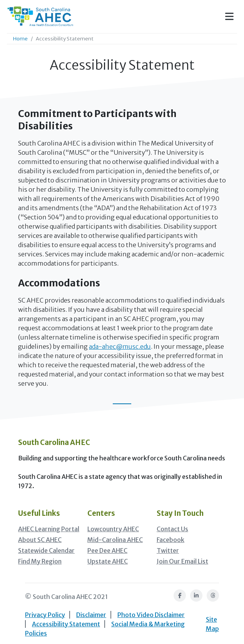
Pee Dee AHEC (107, 550)
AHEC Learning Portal (49, 529)
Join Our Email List (182, 561)
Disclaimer (91, 615)
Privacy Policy (45, 615)
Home (20, 38)
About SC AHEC (40, 540)
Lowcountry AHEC (113, 529)
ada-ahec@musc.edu (120, 346)
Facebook (170, 540)
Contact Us (172, 529)
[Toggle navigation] (229, 17)
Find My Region (40, 561)
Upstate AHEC (108, 561)
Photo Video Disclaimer (151, 615)
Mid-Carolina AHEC (115, 540)
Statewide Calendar (46, 550)
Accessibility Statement (66, 624)
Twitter (168, 550)
